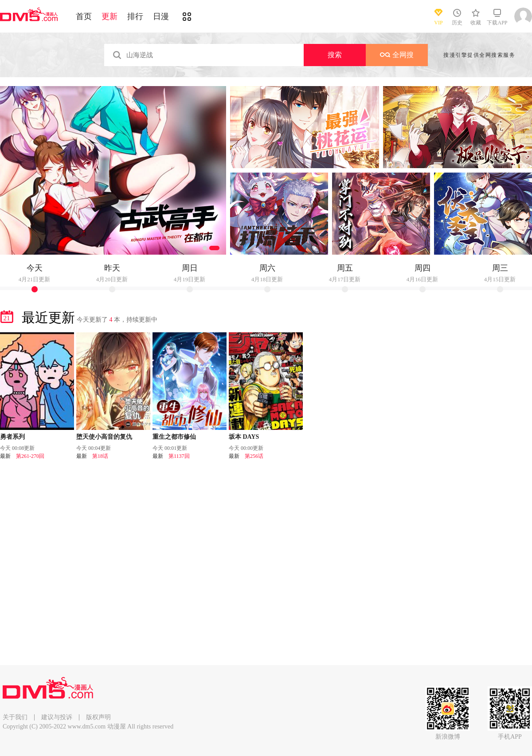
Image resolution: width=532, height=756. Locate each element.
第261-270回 (30, 456)
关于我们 (15, 717)
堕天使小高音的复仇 (104, 437)
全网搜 (397, 55)
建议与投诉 (57, 717)
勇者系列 (12, 437)
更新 (110, 16)
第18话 (100, 456)
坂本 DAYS (244, 437)
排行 (135, 16)
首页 (84, 16)
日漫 (161, 16)
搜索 (335, 55)
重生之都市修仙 (174, 437)
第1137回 (179, 456)
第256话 (254, 456)
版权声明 (98, 717)
